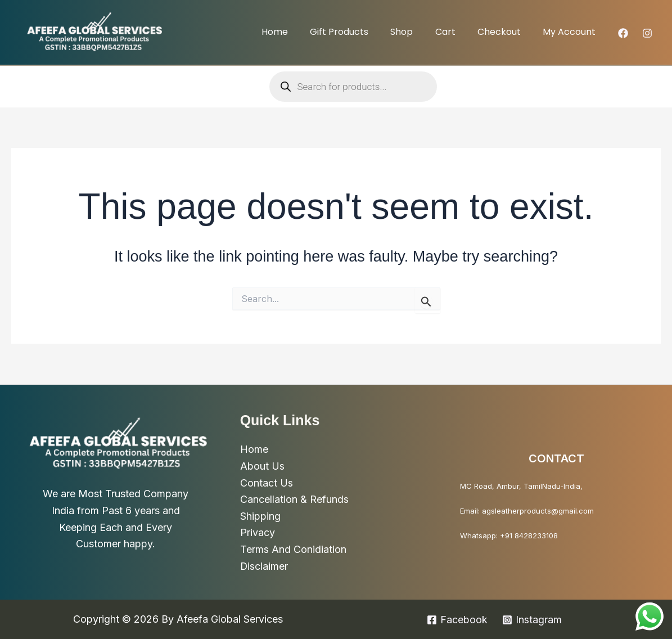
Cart (455, 32)
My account (571, 32)
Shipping (260, 516)
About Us (262, 466)
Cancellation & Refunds (294, 499)
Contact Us (267, 482)
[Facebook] (623, 33)
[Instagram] (647, 33)
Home (297, 32)
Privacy (258, 532)
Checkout (505, 32)
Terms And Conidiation (293, 549)
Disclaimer (264, 566)
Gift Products (358, 32)
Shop (416, 32)
